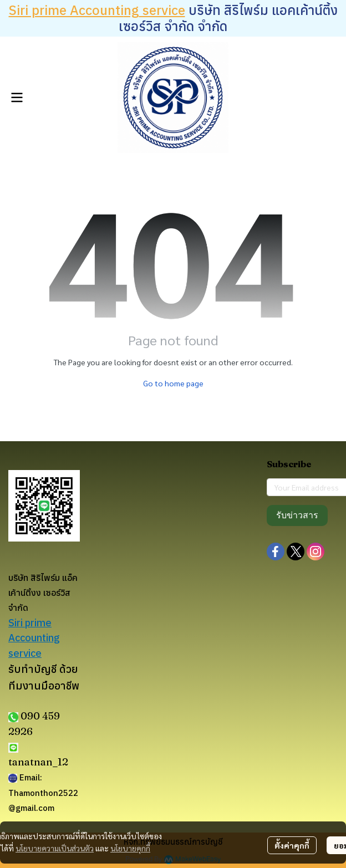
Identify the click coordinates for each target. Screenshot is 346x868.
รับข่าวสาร (297, 515)
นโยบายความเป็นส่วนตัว (55, 848)
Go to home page (173, 383)
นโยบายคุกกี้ (130, 848)
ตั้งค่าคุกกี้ (292, 845)
